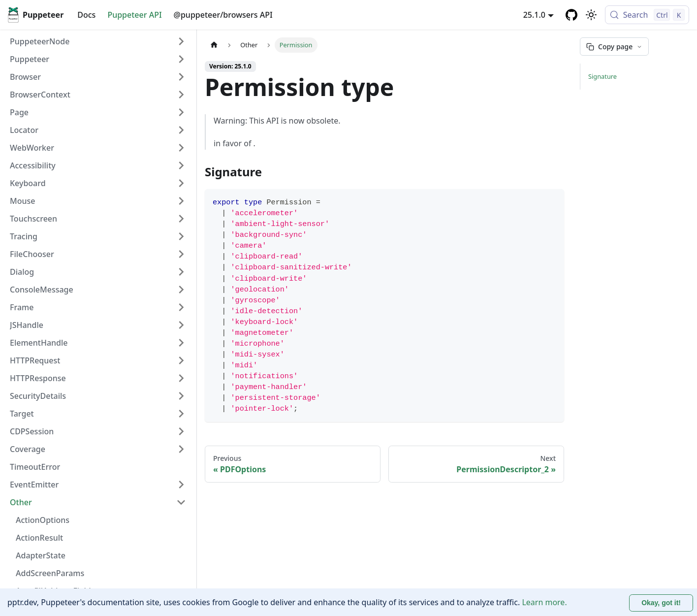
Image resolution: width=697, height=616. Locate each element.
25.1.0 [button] (534, 15)
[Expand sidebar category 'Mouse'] (181, 201)
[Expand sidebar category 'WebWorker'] (181, 148)
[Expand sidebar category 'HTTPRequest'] (181, 360)
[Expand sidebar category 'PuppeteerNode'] (181, 41)
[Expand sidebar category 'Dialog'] (181, 272)
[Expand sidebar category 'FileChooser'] (181, 254)
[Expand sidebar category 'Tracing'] (181, 236)
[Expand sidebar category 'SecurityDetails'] (181, 396)
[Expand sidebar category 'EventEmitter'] (181, 485)
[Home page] (214, 45)
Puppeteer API (134, 15)
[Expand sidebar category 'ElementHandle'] (181, 343)
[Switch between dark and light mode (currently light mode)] (591, 15)
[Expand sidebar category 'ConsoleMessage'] (181, 290)
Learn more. (544, 602)
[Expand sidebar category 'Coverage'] (181, 449)
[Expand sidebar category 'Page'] (181, 112)
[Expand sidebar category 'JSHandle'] (181, 325)
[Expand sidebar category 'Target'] (181, 414)
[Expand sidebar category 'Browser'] (181, 77)
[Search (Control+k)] (647, 15)
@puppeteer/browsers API (223, 15)
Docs (86, 15)
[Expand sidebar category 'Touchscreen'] (181, 219)
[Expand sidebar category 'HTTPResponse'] (181, 378)
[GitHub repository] (571, 15)
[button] (98, 59)
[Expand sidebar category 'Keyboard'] (181, 183)
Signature (602, 76)
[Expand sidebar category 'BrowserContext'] (181, 95)
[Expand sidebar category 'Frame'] (181, 307)
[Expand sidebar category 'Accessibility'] (181, 165)
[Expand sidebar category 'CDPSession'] (181, 431)
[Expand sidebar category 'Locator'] (181, 130)
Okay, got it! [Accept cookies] (661, 603)
